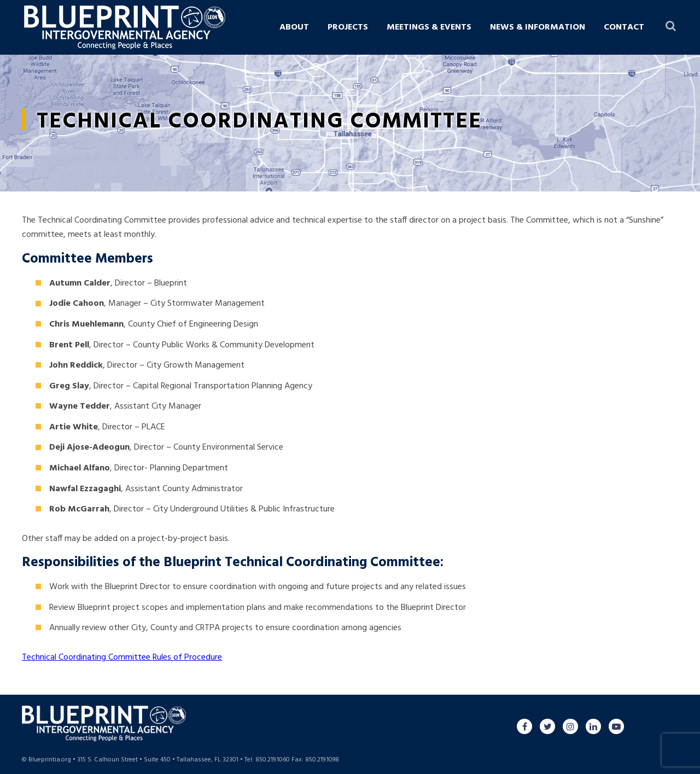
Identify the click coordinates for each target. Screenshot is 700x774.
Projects (348, 27)
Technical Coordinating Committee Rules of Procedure (122, 657)
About (294, 27)
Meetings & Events (429, 27)
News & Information (538, 27)
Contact (624, 27)
